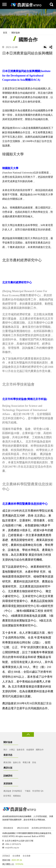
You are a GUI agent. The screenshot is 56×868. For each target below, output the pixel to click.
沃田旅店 (6, 856)
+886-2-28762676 (13, 844)
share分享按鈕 (51, 47)
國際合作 (40, 750)
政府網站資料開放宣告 (41, 828)
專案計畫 (26, 762)
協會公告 (17, 762)
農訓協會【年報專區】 (13, 791)
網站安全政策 (23, 828)
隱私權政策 (8, 828)
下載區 (28, 791)
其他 (34, 762)
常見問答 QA (38, 791)
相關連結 (17, 796)
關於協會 (16, 33)
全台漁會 (27, 856)
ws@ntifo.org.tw (12, 848)
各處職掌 (30, 750)
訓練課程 (8, 776)
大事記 (12, 750)
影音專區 (7, 796)
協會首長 (21, 750)
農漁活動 (7, 762)
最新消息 (8, 755)
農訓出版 (8, 768)
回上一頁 (45, 47)
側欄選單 (4, 4)
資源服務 (8, 783)
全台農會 (16, 856)
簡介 (5, 750)
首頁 (5, 33)
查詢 (52, 5)
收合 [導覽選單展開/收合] (28, 734)
